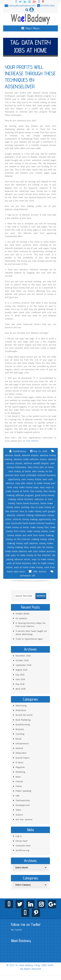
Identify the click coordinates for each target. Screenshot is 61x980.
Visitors (43, 572)
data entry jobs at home (41, 467)
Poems (19, 786)
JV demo (20, 763)
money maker (46, 543)
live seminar (32, 441)
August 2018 (21, 670)
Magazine (20, 767)
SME (35, 572)
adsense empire (30, 455)
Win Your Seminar (24, 819)
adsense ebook (13, 455)
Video (18, 810)
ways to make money (43, 559)
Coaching (20, 734)
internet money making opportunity (32, 519)
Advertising (21, 706)
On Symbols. (21, 618)
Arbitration (21, 710)
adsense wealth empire (36, 463)
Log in (19, 836)
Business (20, 729)
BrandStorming (23, 725)
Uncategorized (23, 805)
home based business (28, 503)
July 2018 (20, 675)
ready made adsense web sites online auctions (30, 551)
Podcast (19, 782)
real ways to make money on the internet (28, 555)
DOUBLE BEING (22, 614)
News (18, 777)
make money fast (39, 527)
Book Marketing (23, 720)
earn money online (31, 479)
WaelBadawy (20, 451)
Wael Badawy (21, 941)
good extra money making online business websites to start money (31, 499)
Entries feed (21, 841)
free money (36, 491)
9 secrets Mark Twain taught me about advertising (31, 633)
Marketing (20, 772)
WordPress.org (22, 850)
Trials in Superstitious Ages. (29, 639)
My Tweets (16, 930)
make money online (37, 531)
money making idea (18, 547)
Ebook (18, 739)
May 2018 (20, 684)
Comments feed (23, 846)
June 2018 (20, 679)
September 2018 (23, 665)
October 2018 (22, 660)
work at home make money (28, 567)
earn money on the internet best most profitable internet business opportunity (30, 475)
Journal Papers (23, 758)
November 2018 (23, 656)
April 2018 (21, 689)
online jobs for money (41, 547)
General (19, 748)
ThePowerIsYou (23, 800)
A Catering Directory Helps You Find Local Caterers (31, 625)
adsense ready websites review (30, 459)
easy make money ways (26, 487)
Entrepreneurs (22, 744)
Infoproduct (21, 753)
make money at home (17, 527)
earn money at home (20, 471)
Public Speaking (23, 791)
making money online (43, 539)
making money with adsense (22, 543)
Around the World (24, 715)
